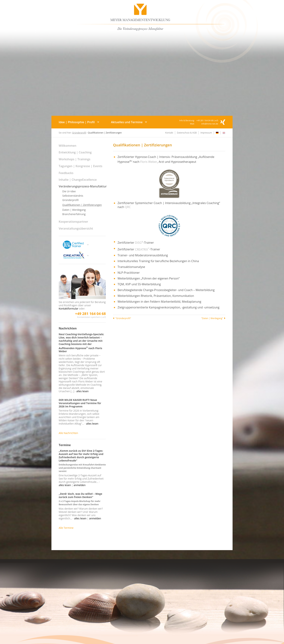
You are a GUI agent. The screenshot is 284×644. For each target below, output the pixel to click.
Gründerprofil (79, 133)
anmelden (80, 485)
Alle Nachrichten (68, 433)
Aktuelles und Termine (127, 122)
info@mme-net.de (210, 124)
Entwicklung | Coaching (75, 152)
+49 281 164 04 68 (90, 314)
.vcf (216, 120)
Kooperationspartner (73, 222)
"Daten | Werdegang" (212, 318)
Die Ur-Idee (69, 191)
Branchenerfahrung (74, 214)
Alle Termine (66, 528)
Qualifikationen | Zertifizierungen (82, 205)
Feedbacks (66, 173)
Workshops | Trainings (75, 159)
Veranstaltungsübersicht (76, 228)
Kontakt (169, 133)
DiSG (139, 243)
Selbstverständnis (73, 196)
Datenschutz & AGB (187, 133)
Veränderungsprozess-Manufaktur (83, 186)
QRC (128, 207)
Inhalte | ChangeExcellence (78, 180)
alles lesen (83, 391)
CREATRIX (142, 249)
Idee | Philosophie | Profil (77, 122)
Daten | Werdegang (74, 210)
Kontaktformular (68, 309)
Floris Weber (149, 162)
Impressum (206, 133)
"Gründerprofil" (123, 318)
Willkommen (67, 146)
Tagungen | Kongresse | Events (81, 166)
